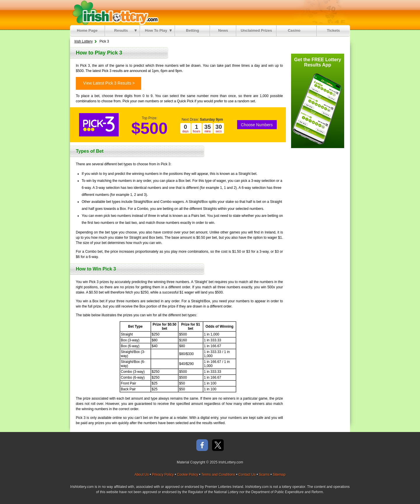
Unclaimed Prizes (256, 30)
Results (126, 30)
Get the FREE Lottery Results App (318, 62)
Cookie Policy (188, 475)
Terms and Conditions (218, 475)
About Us (142, 475)
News (223, 30)
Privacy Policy (163, 475)
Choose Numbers (257, 125)
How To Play (158, 30)
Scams (264, 475)
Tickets (334, 30)
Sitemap (279, 475)
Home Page (87, 30)
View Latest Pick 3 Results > (109, 83)
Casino (295, 30)
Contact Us (247, 475)
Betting (193, 30)
